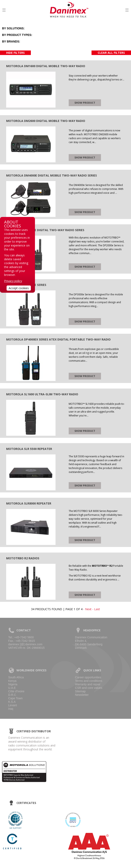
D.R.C (12, 695)
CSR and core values (89, 688)
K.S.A (12, 702)
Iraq (11, 709)
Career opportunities (88, 677)
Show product (85, 103)
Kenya (12, 681)
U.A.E (12, 688)
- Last (96, 609)
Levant (13, 705)
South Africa (16, 677)
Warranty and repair (88, 684)
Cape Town (15, 698)
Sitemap (80, 691)
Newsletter (82, 695)
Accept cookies (19, 288)
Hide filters (15, 53)
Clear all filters (111, 53)
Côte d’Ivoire (16, 691)
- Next (87, 609)
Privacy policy (13, 281)
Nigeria (13, 684)
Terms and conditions (89, 681)
